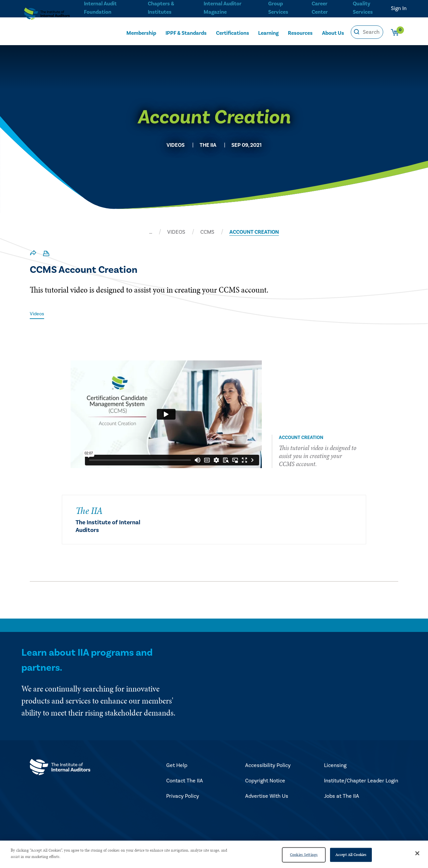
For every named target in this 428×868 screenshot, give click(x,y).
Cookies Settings (304, 855)
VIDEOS (176, 232)
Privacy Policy (183, 797)
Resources (300, 32)
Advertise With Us (267, 797)
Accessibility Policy (268, 766)
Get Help (177, 766)
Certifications (233, 32)
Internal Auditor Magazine (222, 7)
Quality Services (363, 7)
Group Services (277, 7)
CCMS (207, 232)
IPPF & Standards (186, 32)
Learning (268, 32)
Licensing (335, 766)
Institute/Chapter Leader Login (361, 781)
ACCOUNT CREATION (254, 232)
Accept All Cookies (351, 855)
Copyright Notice (265, 781)
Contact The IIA (185, 781)
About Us (333, 32)
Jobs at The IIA (342, 797)
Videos (38, 314)
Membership (141, 32)
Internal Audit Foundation (100, 7)
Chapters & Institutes (161, 7)
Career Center (319, 7)
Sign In (399, 8)
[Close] (417, 853)
